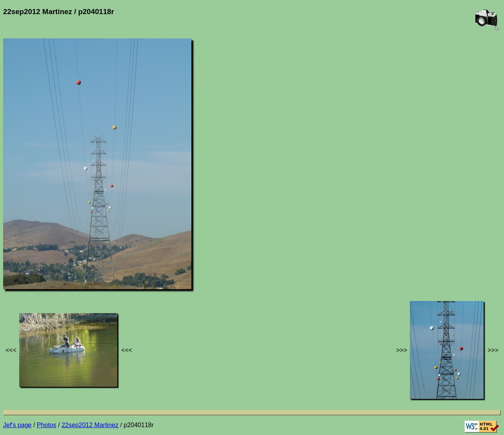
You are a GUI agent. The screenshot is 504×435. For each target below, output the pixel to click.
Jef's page (17, 425)
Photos (47, 425)
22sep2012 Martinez (90, 425)
